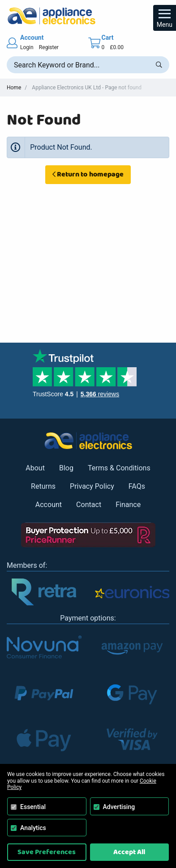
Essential (33, 807)
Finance (128, 505)
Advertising (119, 807)
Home (14, 88)
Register (49, 47)
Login (27, 47)
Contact (89, 505)
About (35, 468)
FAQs (137, 486)
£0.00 (116, 47)
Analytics (33, 828)
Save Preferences (47, 852)
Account (49, 505)
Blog (66, 468)
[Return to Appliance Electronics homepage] (88, 16)
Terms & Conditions (119, 468)
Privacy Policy (92, 486)
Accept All (129, 852)
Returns (43, 486)
